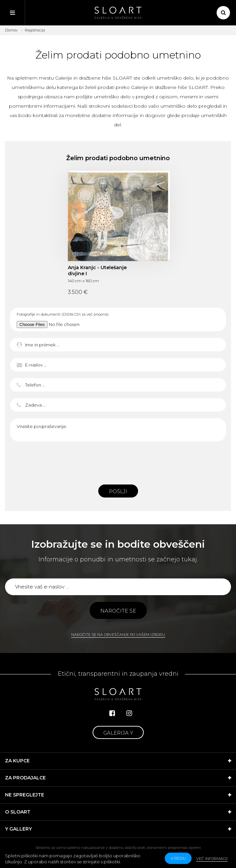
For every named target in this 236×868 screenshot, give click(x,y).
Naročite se (118, 611)
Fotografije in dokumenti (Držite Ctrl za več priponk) (63, 314)
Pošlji (118, 491)
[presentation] (118, 461)
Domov (11, 30)
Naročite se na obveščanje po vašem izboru (118, 635)
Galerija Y (118, 733)
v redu (178, 858)
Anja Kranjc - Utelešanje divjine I (97, 270)
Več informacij (212, 859)
